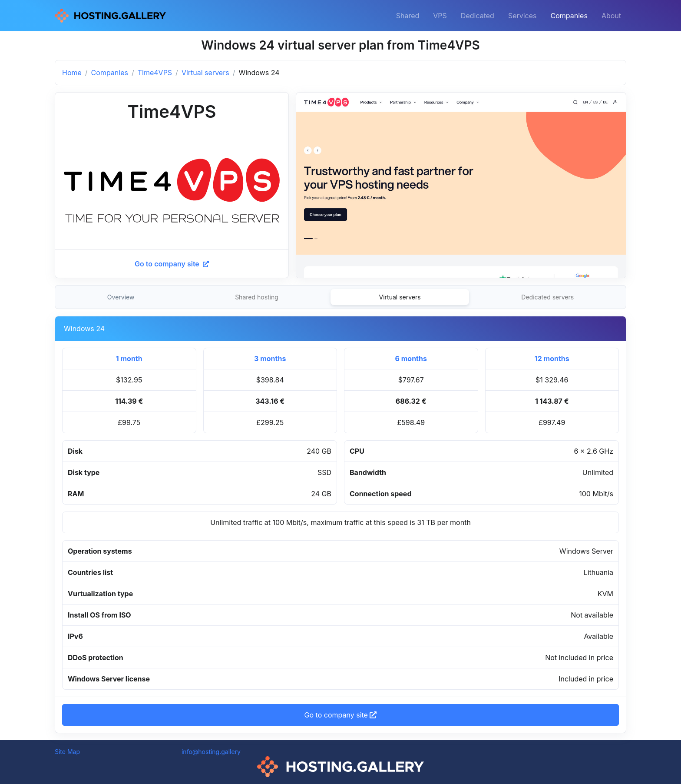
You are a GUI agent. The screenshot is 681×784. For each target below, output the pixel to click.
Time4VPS (155, 73)
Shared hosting (257, 297)
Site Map (67, 752)
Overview (121, 297)
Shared (408, 16)
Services (522, 16)
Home (72, 73)
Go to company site (172, 264)
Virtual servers (205, 73)
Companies (569, 16)
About (611, 16)
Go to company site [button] (341, 715)
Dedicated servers (547, 297)
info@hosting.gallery (211, 752)
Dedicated (478, 16)
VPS (440, 16)
